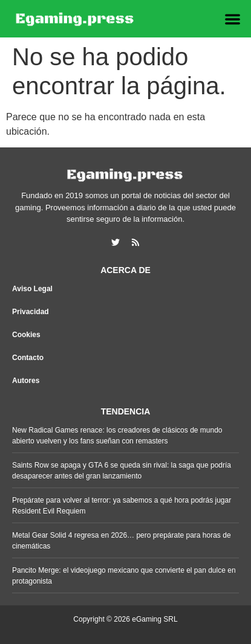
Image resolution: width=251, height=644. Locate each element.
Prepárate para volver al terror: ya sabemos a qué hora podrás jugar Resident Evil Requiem (122, 506)
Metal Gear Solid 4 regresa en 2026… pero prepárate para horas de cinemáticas (122, 541)
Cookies (26, 335)
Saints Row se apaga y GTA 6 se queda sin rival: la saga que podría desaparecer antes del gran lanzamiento (122, 471)
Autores (26, 381)
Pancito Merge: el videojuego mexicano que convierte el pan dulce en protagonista (124, 576)
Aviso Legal (32, 289)
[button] (233, 19)
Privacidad (31, 312)
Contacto (28, 358)
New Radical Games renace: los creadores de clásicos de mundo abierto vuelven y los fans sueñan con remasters (117, 436)
